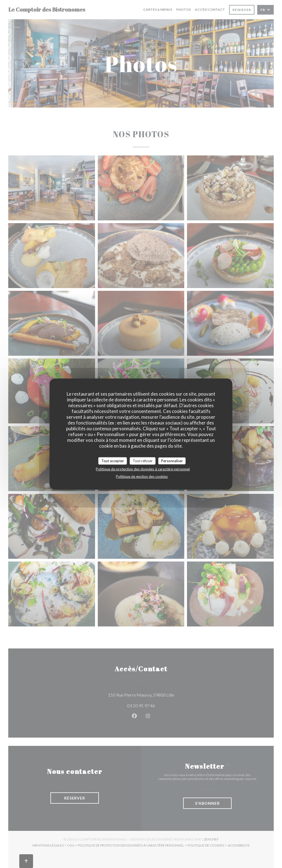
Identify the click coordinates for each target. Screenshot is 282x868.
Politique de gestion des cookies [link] (142, 477)
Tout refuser (143, 461)
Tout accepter (113, 461)
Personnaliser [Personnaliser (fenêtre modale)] (172, 461)
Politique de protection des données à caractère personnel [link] (143, 469)
